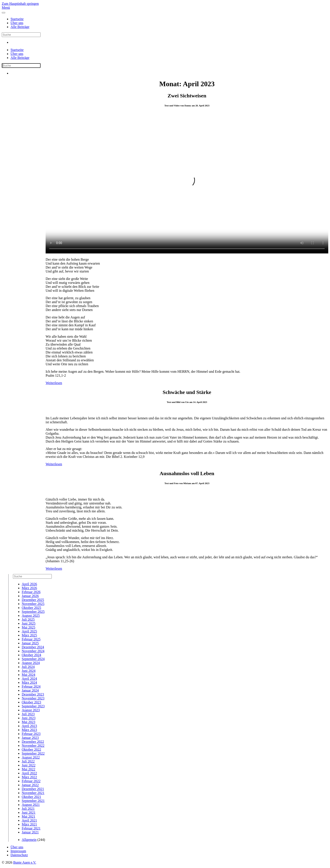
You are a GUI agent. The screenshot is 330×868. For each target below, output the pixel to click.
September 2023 (33, 706)
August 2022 (31, 757)
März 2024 (29, 683)
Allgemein (29, 840)
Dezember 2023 (33, 694)
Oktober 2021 (31, 797)
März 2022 (29, 777)
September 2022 (33, 753)
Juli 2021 (28, 809)
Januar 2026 (30, 596)
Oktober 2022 (31, 749)
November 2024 (33, 651)
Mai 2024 (29, 675)
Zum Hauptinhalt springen (20, 4)
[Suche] (21, 35)
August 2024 (31, 663)
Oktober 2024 (31, 655)
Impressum (18, 851)
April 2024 (29, 679)
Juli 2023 (28, 714)
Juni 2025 (29, 623)
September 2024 (33, 659)
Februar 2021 (31, 828)
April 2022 (29, 773)
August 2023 (31, 710)
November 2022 (33, 746)
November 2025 (33, 604)
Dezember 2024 (33, 647)
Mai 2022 (29, 769)
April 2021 (29, 820)
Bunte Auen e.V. (25, 862)
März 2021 (29, 824)
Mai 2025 (29, 627)
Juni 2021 (29, 813)
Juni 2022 (29, 765)
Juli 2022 (28, 761)
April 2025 (29, 631)
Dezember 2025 (33, 600)
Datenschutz (19, 855)
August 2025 (31, 616)
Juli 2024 (28, 667)
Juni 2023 (29, 718)
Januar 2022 (30, 785)
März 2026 (29, 588)
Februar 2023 (31, 734)
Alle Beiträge (20, 27)
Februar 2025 (31, 639)
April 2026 (29, 584)
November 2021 (33, 793)
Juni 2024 (29, 671)
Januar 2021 (30, 832)
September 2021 (33, 801)
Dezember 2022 (33, 742)
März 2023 (29, 730)
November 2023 (33, 698)
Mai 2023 (29, 722)
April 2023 (29, 726)
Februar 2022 (31, 781)
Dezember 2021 (33, 789)
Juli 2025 (28, 619)
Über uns (17, 23)
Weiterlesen (54, 383)
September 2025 (33, 612)
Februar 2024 (31, 686)
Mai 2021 (29, 816)
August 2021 (31, 805)
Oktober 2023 (31, 702)
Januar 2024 (30, 690)
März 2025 (29, 635)
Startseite (17, 19)
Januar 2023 (30, 738)
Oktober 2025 (31, 608)
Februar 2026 (31, 592)
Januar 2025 (30, 643)
